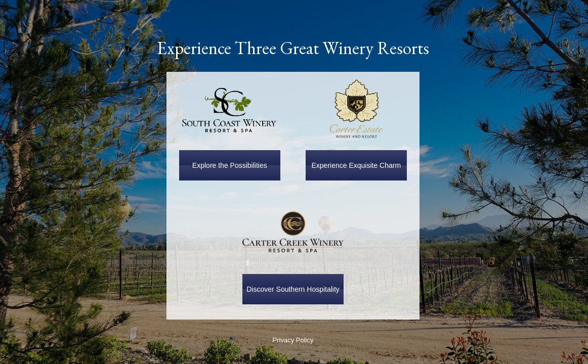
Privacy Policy (293, 340)
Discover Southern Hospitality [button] (293, 289)
